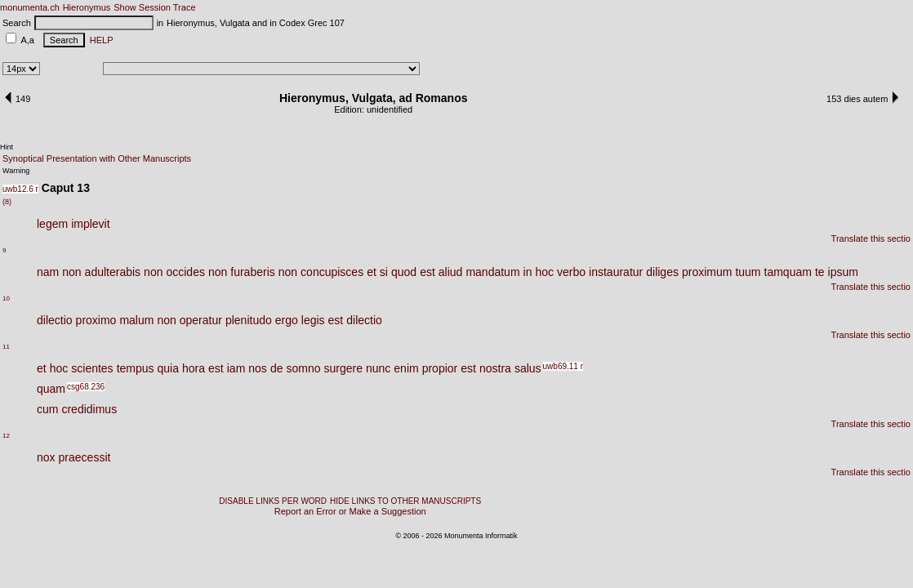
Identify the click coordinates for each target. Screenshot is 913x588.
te (820, 272)
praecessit (85, 457)
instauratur (616, 272)
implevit (90, 224)
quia (168, 368)
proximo (96, 320)
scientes (92, 368)
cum (47, 409)
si (384, 272)
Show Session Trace (154, 7)
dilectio (55, 320)
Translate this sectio (871, 238)
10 (6, 298)
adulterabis (113, 272)
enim (406, 368)
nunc (378, 368)
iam (236, 368)
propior (440, 368)
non (71, 272)
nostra (495, 368)
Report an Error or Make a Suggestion (350, 511)
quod (404, 272)
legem (52, 224)
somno (303, 368)
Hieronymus (87, 7)
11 (6, 347)
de (277, 368)
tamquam (788, 272)
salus (528, 368)
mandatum (492, 272)
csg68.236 (86, 387)
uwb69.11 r (563, 366)
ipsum (843, 272)
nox (46, 457)
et (372, 272)
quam (51, 389)
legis (313, 320)
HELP (99, 40)
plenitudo (249, 320)
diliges (662, 272)
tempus (136, 368)
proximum (707, 272)
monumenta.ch (30, 7)
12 (6, 436)
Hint (7, 147)
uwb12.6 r (20, 189)
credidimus (89, 409)
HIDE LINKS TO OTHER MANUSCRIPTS (405, 501)
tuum (748, 272)
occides (185, 272)
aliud (451, 272)
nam (48, 272)
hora (194, 368)
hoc (544, 272)
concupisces (332, 272)
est (428, 272)
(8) (7, 202)
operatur (201, 320)
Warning (16, 171)
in (528, 272)
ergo (287, 320)
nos (258, 368)
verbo (571, 272)
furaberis (252, 272)
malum (136, 320)
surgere (343, 368)
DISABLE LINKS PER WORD (273, 501)
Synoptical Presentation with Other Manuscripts (97, 158)
